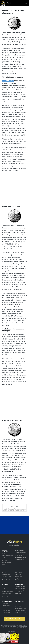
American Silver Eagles (20, 554)
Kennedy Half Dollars (19, 607)
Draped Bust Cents (6, 609)
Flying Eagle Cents (6, 605)
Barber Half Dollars (19, 614)
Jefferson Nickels (19, 573)
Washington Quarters (6, 593)
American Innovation (6, 580)
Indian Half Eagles (19, 594)
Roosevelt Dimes (18, 576)
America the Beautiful (7, 597)
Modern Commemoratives (8, 556)
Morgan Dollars (5, 571)
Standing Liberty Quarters (7, 592)
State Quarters (11, 3)
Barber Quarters (5, 590)
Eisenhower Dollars (6, 575)
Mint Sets (4, 559)
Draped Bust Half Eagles (20, 590)
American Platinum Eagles (21, 557)
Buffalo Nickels (18, 571)
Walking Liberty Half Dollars (20, 609)
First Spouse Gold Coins (20, 561)
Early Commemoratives (7, 554)
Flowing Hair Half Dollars (20, 610)
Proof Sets (4, 557)
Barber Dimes (18, 580)
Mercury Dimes (18, 575)
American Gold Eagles (20, 556)
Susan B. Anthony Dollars (7, 576)
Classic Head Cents (6, 611)
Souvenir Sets (5, 561)
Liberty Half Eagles (19, 592)
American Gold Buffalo (20, 559)
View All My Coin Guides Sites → (14, 619)
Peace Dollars (5, 573)
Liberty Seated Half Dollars (20, 612)
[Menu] (26, 3)
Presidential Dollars (6, 578)
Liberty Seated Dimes (19, 578)
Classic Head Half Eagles (20, 588)
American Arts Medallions (20, 552)
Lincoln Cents (5, 604)
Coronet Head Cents (6, 612)
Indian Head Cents (6, 607)
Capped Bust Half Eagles (20, 587)
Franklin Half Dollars (19, 605)
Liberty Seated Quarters (7, 588)
